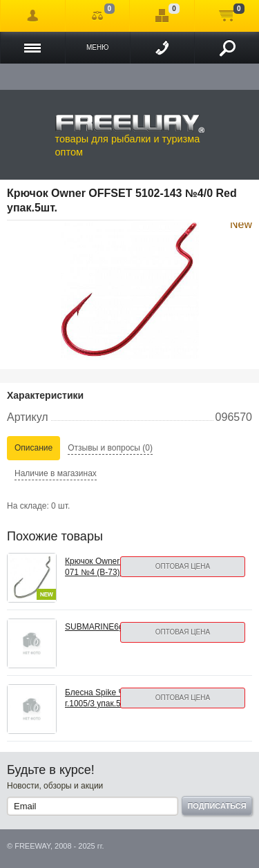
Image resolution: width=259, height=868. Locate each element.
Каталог (33, 48)
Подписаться (217, 806)
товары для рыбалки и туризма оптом (130, 135)
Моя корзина (227, 16)
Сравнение (98, 16)
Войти (33, 16)
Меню (97, 47)
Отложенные (162, 16)
